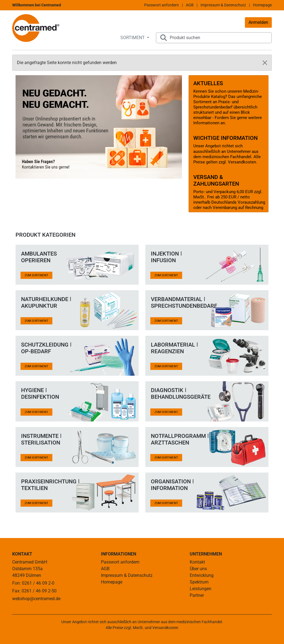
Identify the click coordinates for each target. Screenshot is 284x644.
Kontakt (197, 562)
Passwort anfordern (162, 5)
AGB (190, 5)
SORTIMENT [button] (133, 38)
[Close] (265, 63)
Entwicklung (202, 575)
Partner (197, 595)
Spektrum (199, 582)
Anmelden (258, 22)
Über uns (198, 569)
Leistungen (201, 589)
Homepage (262, 5)
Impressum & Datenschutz (223, 5)
